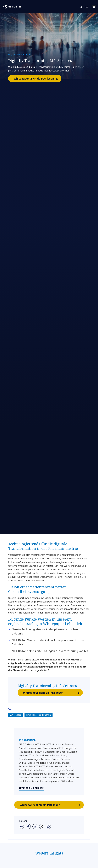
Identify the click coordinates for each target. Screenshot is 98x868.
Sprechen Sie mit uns (31, 788)
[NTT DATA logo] (12, 7)
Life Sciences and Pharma (39, 715)
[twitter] (42, 826)
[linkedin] (35, 826)
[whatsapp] (48, 826)
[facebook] (28, 826)
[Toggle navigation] (95, 7)
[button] (83, 7)
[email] (21, 826)
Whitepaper (15, 715)
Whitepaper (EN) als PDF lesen (37, 78)
